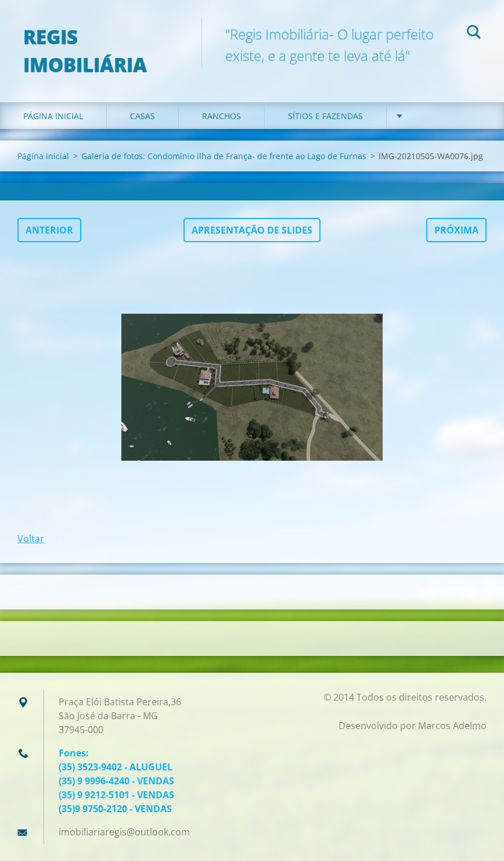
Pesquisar (474, 34)
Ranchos (222, 116)
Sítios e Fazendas (325, 116)
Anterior (49, 230)
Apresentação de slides (252, 230)
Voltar (31, 539)
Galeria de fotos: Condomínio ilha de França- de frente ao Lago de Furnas (224, 156)
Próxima (456, 230)
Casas (143, 116)
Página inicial (53, 116)
